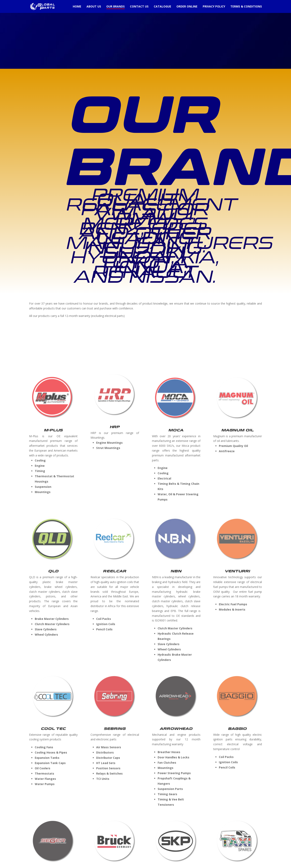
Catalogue (162, 7)
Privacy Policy (214, 7)
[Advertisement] (121, 28)
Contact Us (139, 7)
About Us (94, 7)
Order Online (187, 7)
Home (77, 7)
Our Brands (115, 7)
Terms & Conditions (246, 7)
